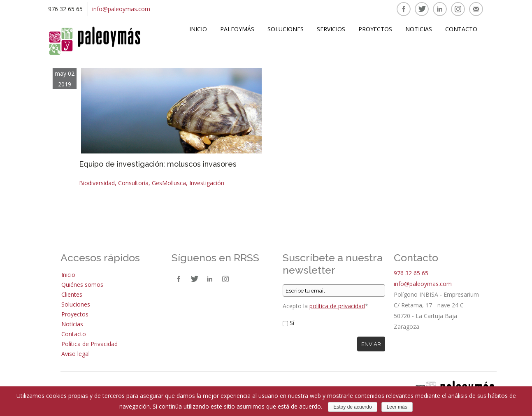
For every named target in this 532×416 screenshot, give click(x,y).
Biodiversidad (97, 183)
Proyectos (375, 29)
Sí (292, 323)
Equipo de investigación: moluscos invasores (158, 164)
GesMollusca (169, 183)
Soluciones (286, 29)
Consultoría (133, 183)
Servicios (331, 29)
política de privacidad (337, 306)
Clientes (72, 294)
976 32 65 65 (411, 273)
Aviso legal (76, 354)
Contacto (461, 29)
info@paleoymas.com (121, 9)
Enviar (371, 344)
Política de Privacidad (89, 344)
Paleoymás (237, 29)
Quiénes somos (82, 285)
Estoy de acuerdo (352, 407)
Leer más (397, 407)
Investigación (207, 183)
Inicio (198, 29)
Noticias (419, 29)
